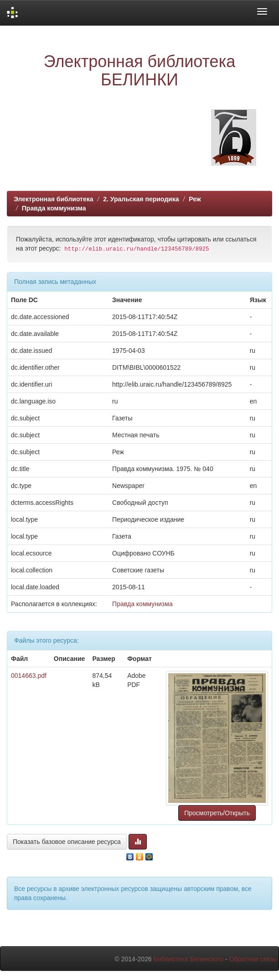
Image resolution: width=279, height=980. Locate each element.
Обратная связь (253, 959)
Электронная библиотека (54, 199)
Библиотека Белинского (188, 959)
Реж (195, 199)
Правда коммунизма (54, 208)
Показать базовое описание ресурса (67, 842)
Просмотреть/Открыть (217, 813)
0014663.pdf (29, 676)
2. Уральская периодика (141, 199)
